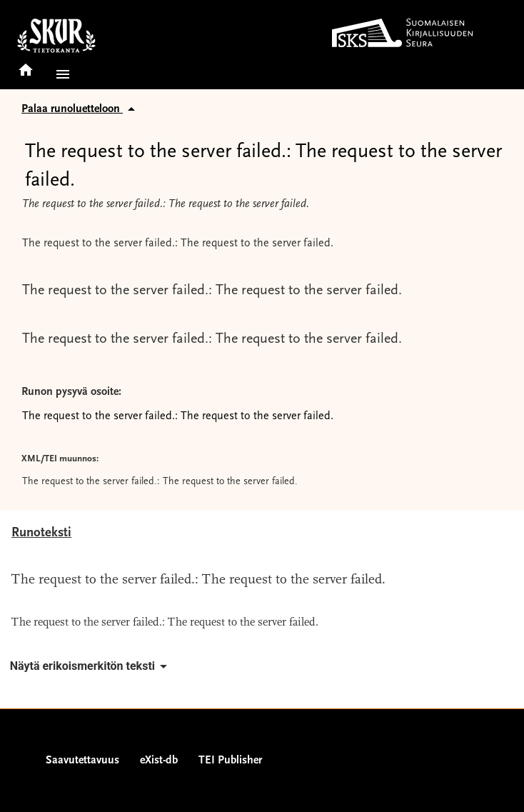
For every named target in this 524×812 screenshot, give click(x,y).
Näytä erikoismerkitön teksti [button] (91, 666)
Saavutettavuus (82, 761)
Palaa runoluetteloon (81, 109)
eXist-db (159, 761)
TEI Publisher (230, 761)
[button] (60, 74)
